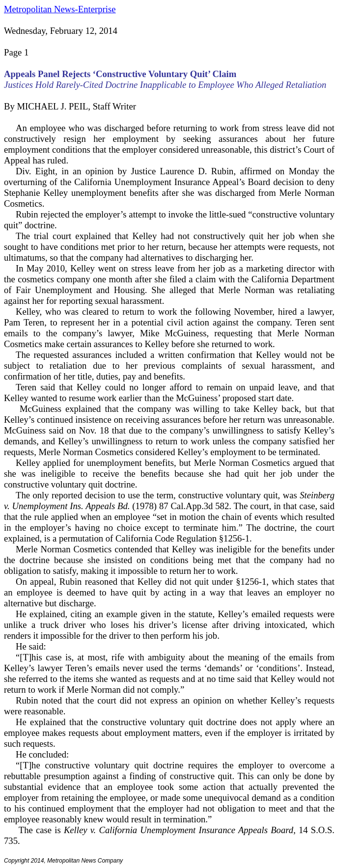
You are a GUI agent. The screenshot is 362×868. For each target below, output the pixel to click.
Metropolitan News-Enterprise (60, 9)
